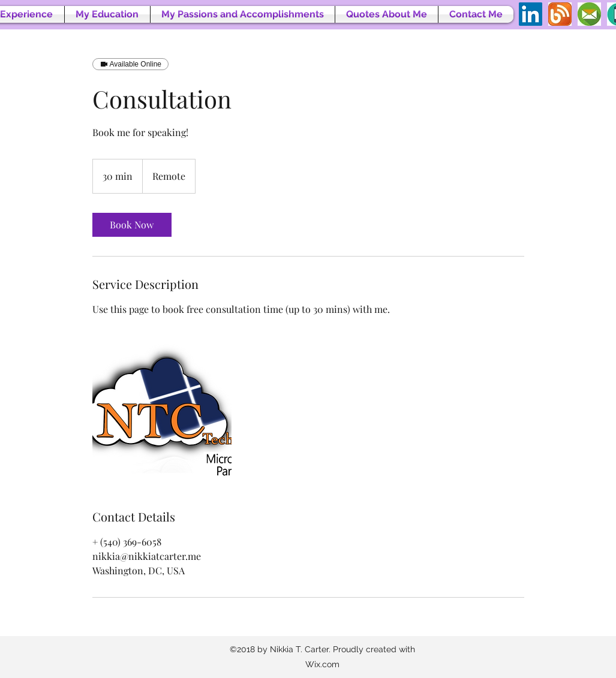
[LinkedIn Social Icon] (531, 14)
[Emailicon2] (589, 14)
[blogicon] (560, 14)
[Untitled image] (162, 412)
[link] (132, 225)
